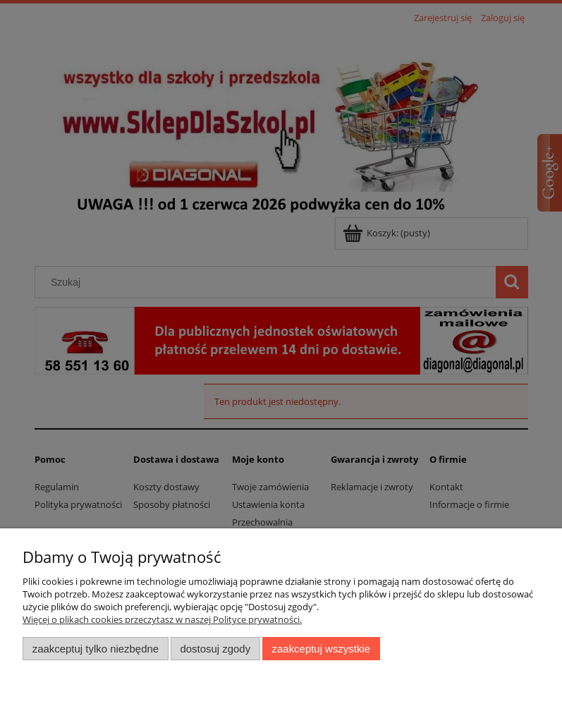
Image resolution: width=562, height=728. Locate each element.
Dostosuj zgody (215, 649)
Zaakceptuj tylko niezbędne (96, 649)
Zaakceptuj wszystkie (321, 649)
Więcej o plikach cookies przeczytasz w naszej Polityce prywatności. (162, 619)
